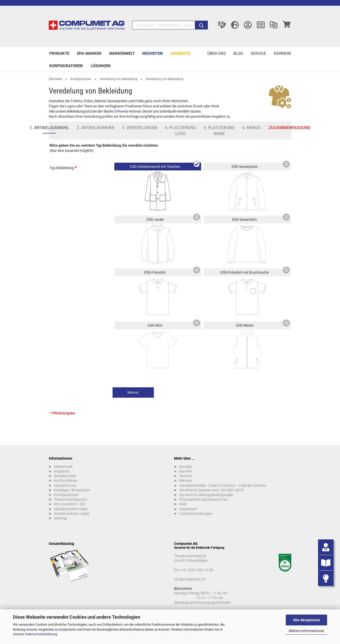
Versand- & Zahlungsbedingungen (206, 495)
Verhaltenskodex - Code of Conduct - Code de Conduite (223, 485)
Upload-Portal (65, 485)
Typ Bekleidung (63, 167)
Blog (238, 53)
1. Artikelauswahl (49, 128)
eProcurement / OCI (70, 504)
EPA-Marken (89, 53)
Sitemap (61, 518)
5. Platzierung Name (219, 131)
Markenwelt (122, 53)
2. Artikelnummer (96, 128)
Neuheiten (153, 53)
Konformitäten (66, 481)
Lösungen (101, 66)
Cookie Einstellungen (196, 514)
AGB (183, 504)
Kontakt (186, 467)
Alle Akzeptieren (307, 620)
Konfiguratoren (66, 66)
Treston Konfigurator (71, 499)
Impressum (188, 509)
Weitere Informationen (306, 631)
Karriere (283, 53)
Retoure (185, 481)
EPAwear (122, 111)
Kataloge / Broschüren (72, 490)
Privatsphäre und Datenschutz (204, 499)
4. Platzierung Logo (180, 131)
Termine (185, 476)
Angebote (180, 53)
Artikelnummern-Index (72, 514)
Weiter (133, 392)
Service (258, 53)
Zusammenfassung (289, 128)
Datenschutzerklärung (41, 634)
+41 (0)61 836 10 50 (197, 570)
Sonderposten (65, 476)
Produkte (59, 53)
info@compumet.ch (190, 579)
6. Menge (252, 128)
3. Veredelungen (140, 128)
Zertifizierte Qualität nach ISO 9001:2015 (211, 490)
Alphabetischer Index (71, 509)
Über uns (216, 53)
